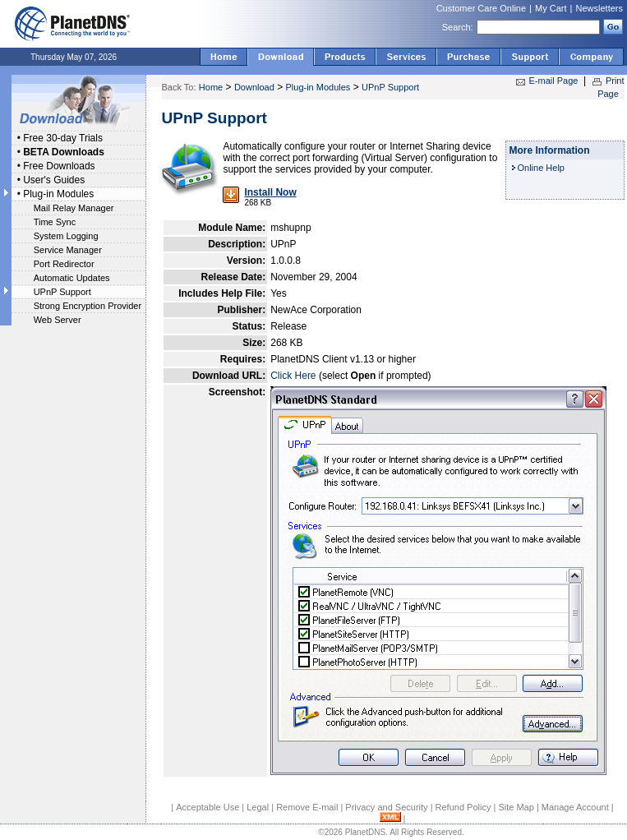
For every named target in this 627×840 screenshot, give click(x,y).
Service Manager (68, 250)
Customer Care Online (481, 8)
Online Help (541, 168)
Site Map (516, 807)
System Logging (66, 236)
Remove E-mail (307, 807)
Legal (258, 807)
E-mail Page (554, 81)
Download (254, 87)
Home (211, 87)
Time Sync (55, 222)
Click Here (293, 376)
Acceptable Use (207, 807)
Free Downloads (59, 166)
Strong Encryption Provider (88, 306)
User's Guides (54, 180)
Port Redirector (64, 264)
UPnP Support (62, 292)
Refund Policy (463, 807)
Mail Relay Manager (74, 208)
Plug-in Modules (58, 194)
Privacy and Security (386, 807)
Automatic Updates (72, 278)
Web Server (58, 320)
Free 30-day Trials (63, 138)
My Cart (551, 8)
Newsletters (599, 8)
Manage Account (575, 807)
